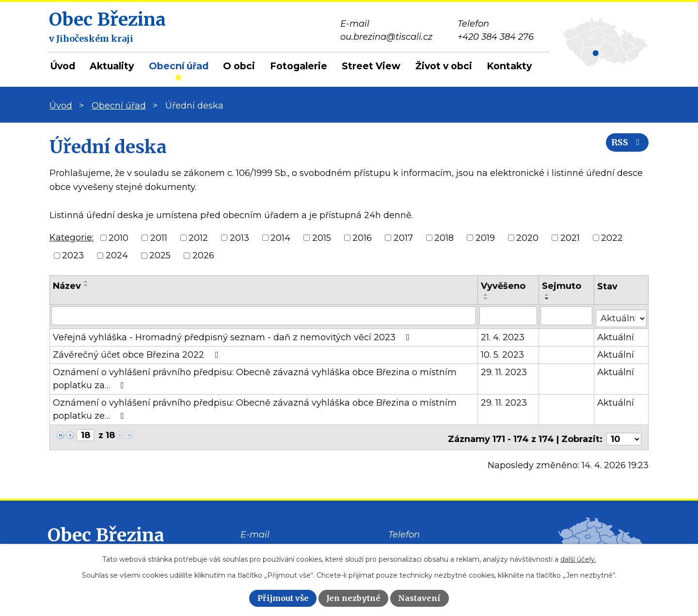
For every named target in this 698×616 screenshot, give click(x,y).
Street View (371, 66)
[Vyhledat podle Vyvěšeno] (509, 316)
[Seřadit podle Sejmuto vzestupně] (548, 295)
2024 (117, 255)
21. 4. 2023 (503, 335)
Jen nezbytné (353, 598)
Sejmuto (562, 286)
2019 (485, 237)
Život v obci (444, 66)
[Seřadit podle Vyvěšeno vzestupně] (487, 295)
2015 (322, 237)
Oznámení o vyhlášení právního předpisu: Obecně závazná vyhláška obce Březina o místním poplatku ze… (255, 407)
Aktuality (112, 66)
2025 (160, 255)
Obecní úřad (179, 66)
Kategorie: (71, 237)
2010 (119, 237)
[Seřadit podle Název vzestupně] (86, 282)
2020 (527, 237)
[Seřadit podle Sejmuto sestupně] (548, 299)
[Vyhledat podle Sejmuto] (567, 316)
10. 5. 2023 (503, 352)
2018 (444, 237)
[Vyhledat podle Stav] (621, 315)
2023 (73, 255)
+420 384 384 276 (426, 543)
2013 (239, 237)
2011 (159, 237)
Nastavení (419, 598)
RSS (625, 147)
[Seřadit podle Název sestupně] (86, 285)
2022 (612, 237)
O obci (239, 66)
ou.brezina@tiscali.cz (286, 543)
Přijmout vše (283, 598)
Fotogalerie (299, 66)
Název (67, 286)
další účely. (578, 559)
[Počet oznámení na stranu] (624, 433)
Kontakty (509, 66)
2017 (403, 237)
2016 (362, 237)
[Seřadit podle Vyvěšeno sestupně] (487, 299)
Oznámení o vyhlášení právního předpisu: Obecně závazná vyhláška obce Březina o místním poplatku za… (255, 376)
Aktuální (616, 335)
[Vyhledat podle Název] (264, 316)
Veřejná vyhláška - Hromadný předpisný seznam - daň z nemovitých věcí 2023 (233, 335)
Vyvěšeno (504, 286)
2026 (203, 255)
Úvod (63, 66)
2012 (198, 237)
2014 (280, 237)
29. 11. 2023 (504, 370)
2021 (570, 237)
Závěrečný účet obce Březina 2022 (137, 352)
